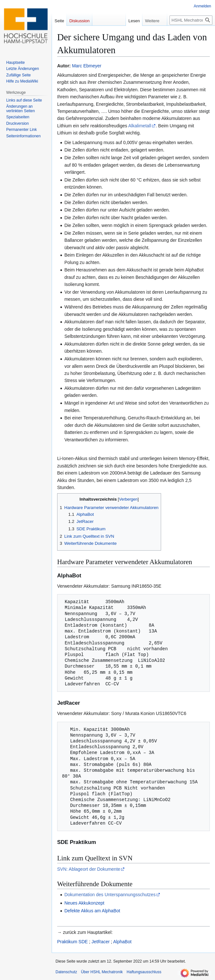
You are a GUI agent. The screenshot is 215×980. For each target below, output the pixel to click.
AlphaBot (123, 942)
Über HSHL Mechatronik (102, 972)
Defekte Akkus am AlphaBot (92, 911)
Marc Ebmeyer (87, 66)
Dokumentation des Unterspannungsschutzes (110, 895)
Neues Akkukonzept (84, 903)
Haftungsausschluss (144, 972)
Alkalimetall (140, 126)
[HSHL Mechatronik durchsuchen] (191, 20)
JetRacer (101, 942)
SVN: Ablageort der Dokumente (89, 869)
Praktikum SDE (72, 942)
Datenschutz (66, 972)
